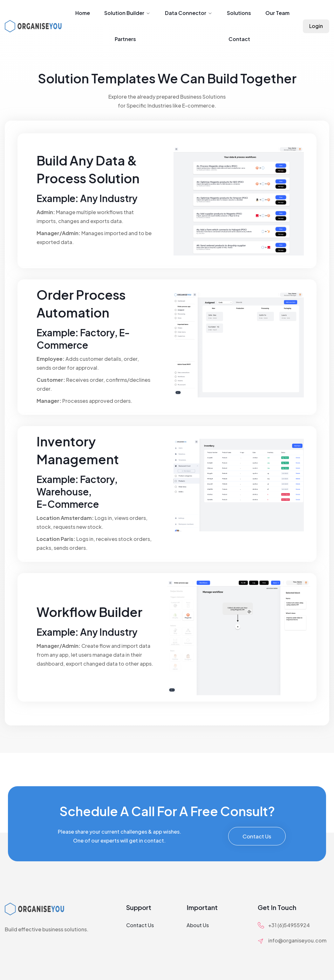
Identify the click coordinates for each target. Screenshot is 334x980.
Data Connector (189, 13)
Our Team (277, 13)
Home (83, 13)
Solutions (239, 13)
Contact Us (257, 836)
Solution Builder (127, 13)
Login (316, 26)
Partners (125, 39)
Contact (239, 39)
